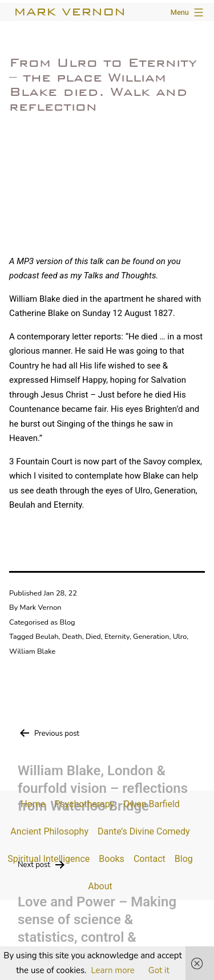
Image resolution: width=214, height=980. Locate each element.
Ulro (180, 637)
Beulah (47, 637)
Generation (151, 637)
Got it (159, 970)
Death (72, 637)
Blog (68, 622)
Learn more (113, 970)
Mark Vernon (70, 12)
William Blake (32, 651)
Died (93, 637)
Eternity (117, 637)
